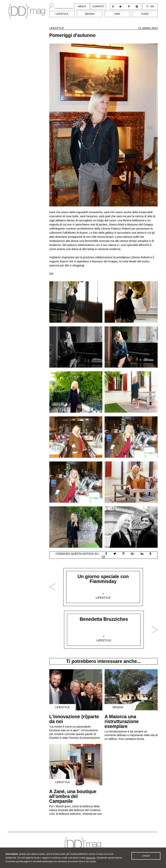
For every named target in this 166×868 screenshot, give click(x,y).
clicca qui (91, 863)
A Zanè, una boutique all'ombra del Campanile (73, 796)
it (147, 6)
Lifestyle (62, 14)
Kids (117, 14)
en (152, 6)
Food (145, 14)
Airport (83, 233)
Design (90, 14)
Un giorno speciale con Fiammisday (103, 579)
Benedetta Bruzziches (104, 619)
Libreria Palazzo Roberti (116, 229)
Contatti (98, 6)
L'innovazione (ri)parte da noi (74, 719)
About (82, 6)
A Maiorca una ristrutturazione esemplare (122, 721)
